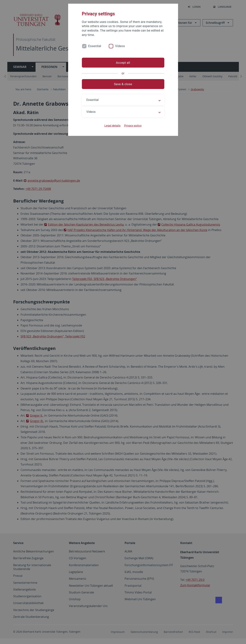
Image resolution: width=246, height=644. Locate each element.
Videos (120, 46)
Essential (95, 46)
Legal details (112, 126)
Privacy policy (133, 126)
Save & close (123, 84)
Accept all (123, 63)
